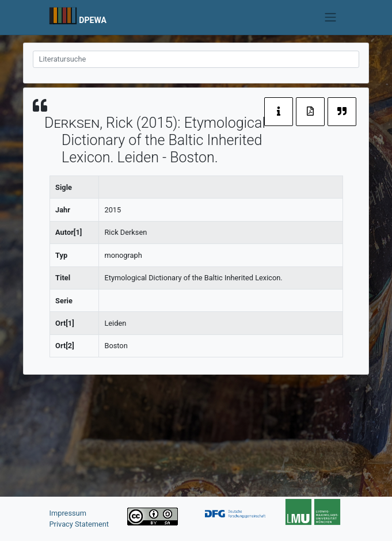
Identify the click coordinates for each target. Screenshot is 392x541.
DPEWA (93, 20)
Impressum (68, 513)
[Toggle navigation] (330, 17)
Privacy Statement (79, 524)
